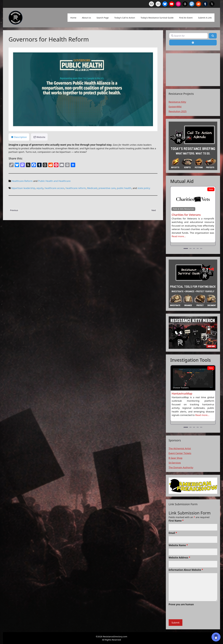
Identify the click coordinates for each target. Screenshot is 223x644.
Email (173, 533)
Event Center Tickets (180, 453)
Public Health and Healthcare (54, 181)
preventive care (107, 188)
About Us (86, 18)
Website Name (178, 545)
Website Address (179, 558)
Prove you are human (181, 604)
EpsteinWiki (175, 107)
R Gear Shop (176, 458)
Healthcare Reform (22, 181)
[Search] (213, 36)
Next (154, 210)
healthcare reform (76, 188)
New (211, 189)
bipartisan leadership (23, 188)
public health (124, 188)
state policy (144, 188)
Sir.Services (175, 463)
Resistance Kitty (177, 102)
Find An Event (186, 18)
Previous (14, 210)
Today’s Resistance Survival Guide (157, 18)
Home (73, 18)
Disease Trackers (181, 388)
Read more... (179, 236)
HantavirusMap (182, 393)
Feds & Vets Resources (183, 209)
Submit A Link (205, 18)
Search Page (103, 18)
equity (40, 188)
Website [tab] (39, 137)
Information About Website (186, 570)
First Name (176, 521)
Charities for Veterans (186, 215)
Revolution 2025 (178, 111)
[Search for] (188, 36)
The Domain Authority (181, 467)
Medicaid (92, 188)
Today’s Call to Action (125, 18)
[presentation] (190, 613)
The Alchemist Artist (180, 448)
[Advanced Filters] (193, 42)
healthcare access (55, 188)
